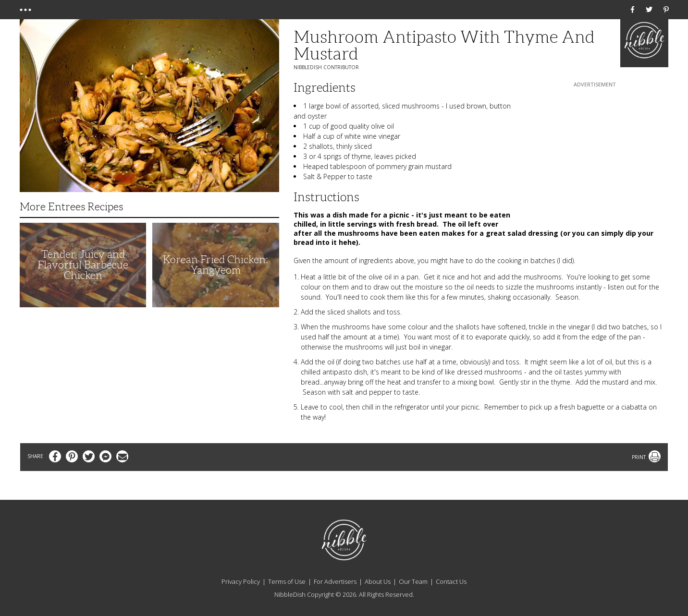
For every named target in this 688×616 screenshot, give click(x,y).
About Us (378, 581)
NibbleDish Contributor (326, 67)
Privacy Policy (241, 581)
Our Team (413, 581)
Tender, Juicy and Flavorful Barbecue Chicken (83, 265)
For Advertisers (335, 581)
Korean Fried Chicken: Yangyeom (215, 265)
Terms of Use (287, 581)
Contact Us (451, 581)
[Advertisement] (595, 149)
